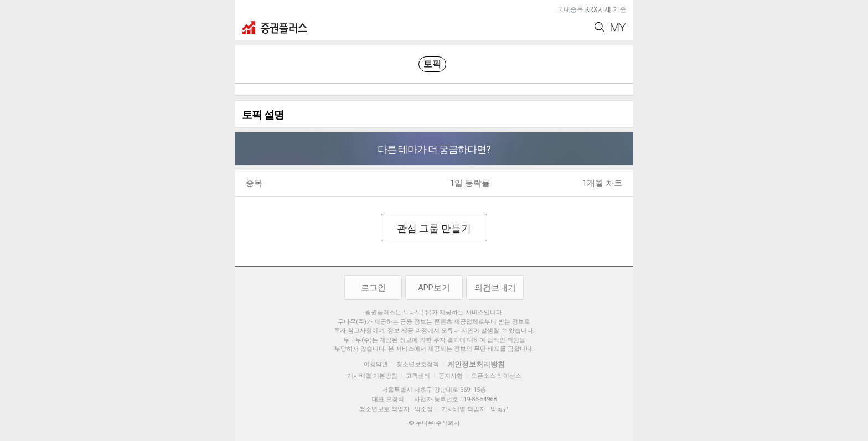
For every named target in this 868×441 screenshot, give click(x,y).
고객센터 (418, 376)
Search (600, 27)
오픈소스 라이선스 (496, 376)
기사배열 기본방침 (372, 376)
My (618, 27)
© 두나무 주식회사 (434, 423)
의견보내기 (495, 288)
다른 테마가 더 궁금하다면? (434, 149)
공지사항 (451, 376)
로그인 (373, 288)
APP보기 (434, 288)
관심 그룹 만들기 (434, 228)
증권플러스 (275, 28)
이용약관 (376, 364)
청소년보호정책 (418, 364)
